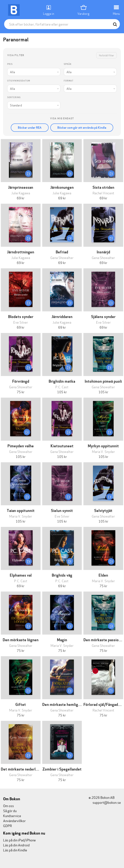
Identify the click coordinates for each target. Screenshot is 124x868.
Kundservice (12, 816)
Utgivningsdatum (19, 81)
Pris (10, 64)
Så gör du (10, 811)
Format (69, 81)
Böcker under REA (30, 128)
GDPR (7, 825)
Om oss (8, 806)
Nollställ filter (107, 55)
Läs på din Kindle (15, 850)
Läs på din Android (16, 845)
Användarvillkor (14, 821)
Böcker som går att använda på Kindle (82, 128)
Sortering (14, 97)
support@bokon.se (105, 802)
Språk (68, 64)
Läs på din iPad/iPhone (19, 840)
